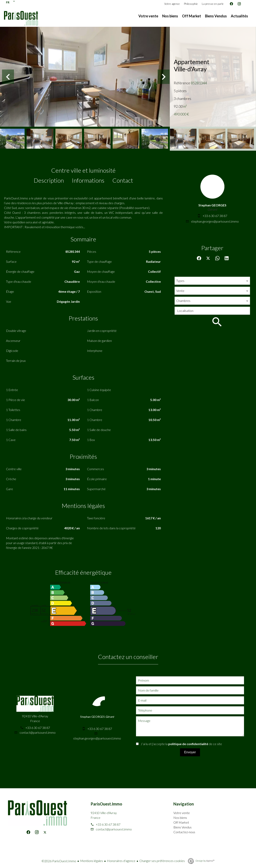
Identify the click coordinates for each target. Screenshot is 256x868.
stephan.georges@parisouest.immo (215, 221)
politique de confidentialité (188, 744)
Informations (88, 180)
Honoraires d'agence (121, 861)
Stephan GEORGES (212, 205)
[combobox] (212, 281)
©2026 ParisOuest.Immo (59, 861)
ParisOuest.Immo (106, 804)
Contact (123, 180)
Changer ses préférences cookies (162, 861)
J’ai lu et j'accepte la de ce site (181, 744)
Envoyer (190, 752)
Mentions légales (92, 861)
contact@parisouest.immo (38, 732)
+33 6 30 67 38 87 (215, 216)
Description (49, 180)
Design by (205, 861)
